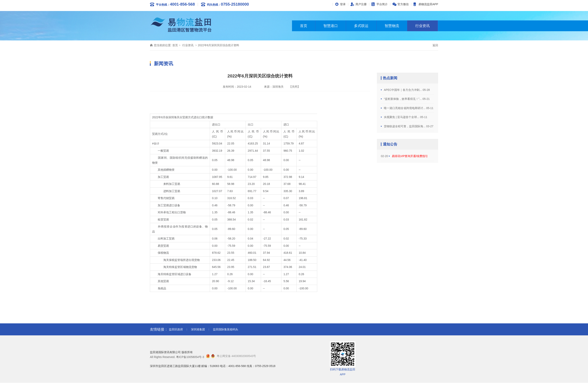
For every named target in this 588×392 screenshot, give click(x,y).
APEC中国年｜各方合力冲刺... (403, 90)
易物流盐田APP (428, 4)
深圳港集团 (198, 329)
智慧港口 (331, 26)
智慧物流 (392, 26)
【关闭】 (295, 87)
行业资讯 (422, 26)
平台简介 (382, 4)
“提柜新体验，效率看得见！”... (403, 99)
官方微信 (403, 4)
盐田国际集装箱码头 (226, 329)
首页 (304, 26)
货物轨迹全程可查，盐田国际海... (405, 126)
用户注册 (361, 4)
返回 (435, 45)
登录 (343, 4)
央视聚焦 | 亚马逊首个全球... (402, 117)
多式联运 (361, 26)
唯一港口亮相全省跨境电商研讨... (405, 108)
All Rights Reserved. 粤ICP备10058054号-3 (177, 357)
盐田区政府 (176, 329)
